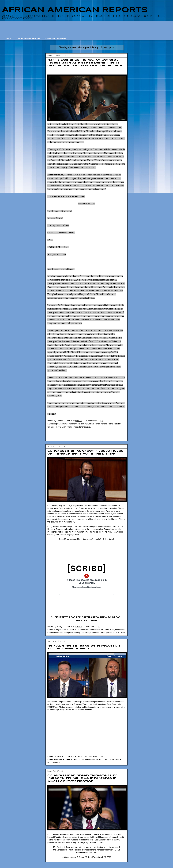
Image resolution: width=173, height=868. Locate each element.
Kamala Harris (94, 424)
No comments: (91, 421)
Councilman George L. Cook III (94, 539)
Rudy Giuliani (61, 427)
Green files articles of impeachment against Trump (69, 633)
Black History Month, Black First (28, 38)
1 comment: (90, 627)
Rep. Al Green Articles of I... (70, 539)
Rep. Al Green (119, 633)
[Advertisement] (88, 26)
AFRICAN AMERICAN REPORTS (75, 10)
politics (109, 633)
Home (9, 38)
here (74, 196)
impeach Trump (61, 424)
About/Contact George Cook (56, 38)
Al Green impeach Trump (73, 759)
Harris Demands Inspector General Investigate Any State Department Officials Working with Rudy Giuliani (85, 63)
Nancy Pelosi (116, 759)
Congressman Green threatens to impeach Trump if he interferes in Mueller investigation (82, 779)
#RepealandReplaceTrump (87, 852)
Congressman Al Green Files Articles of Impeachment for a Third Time (84, 630)
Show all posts (107, 47)
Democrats (120, 630)
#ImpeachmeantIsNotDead (108, 850)
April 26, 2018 (105, 857)
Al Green (58, 759)
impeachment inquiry (77, 424)
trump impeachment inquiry (79, 427)
